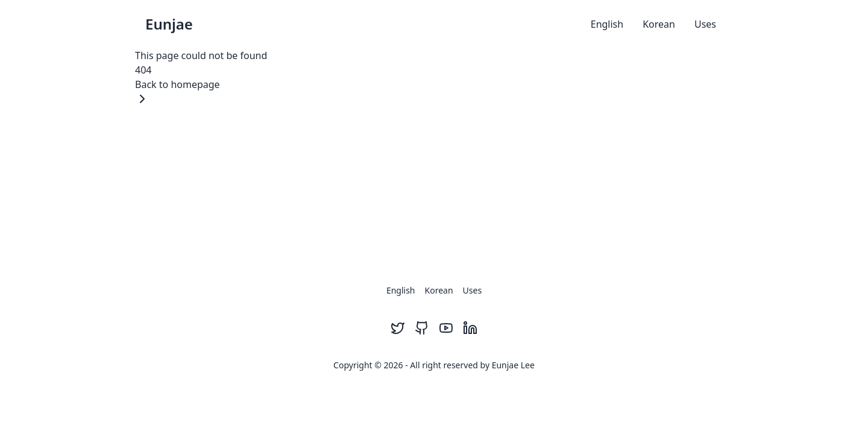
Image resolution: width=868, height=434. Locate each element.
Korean (659, 24)
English (607, 24)
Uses (705, 24)
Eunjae (169, 24)
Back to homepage (178, 92)
